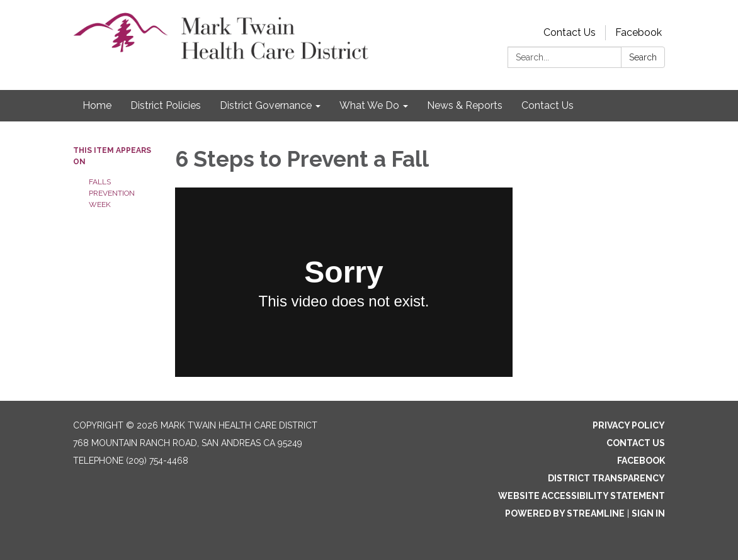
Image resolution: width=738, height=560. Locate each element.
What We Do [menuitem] (369, 105)
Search (643, 57)
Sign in (648, 513)
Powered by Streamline (565, 513)
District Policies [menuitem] (166, 105)
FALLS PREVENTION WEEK (112, 193)
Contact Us (570, 32)
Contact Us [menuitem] (548, 105)
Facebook (639, 32)
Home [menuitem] (97, 105)
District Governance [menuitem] (266, 105)
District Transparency (606, 478)
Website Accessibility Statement (582, 496)
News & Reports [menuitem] (465, 105)
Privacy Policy (629, 425)
